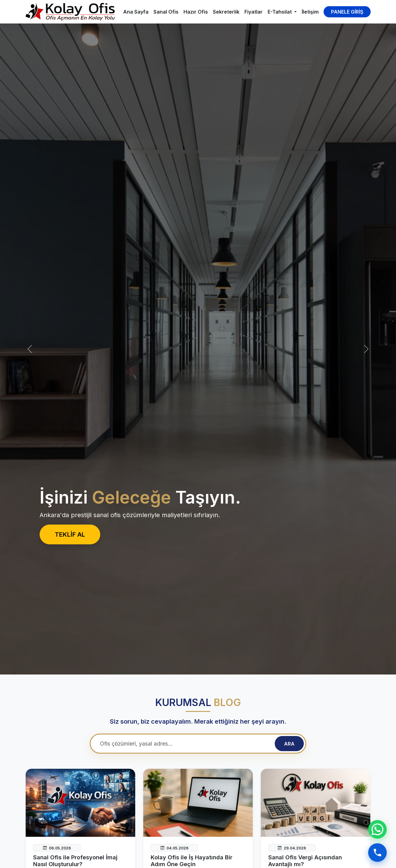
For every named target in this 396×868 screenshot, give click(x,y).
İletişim (310, 12)
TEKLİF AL (70, 534)
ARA (289, 744)
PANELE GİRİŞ (347, 12)
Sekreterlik (226, 12)
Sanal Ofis (166, 12)
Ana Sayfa (136, 12)
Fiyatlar (254, 12)
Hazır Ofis (196, 12)
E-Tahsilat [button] (280, 12)
